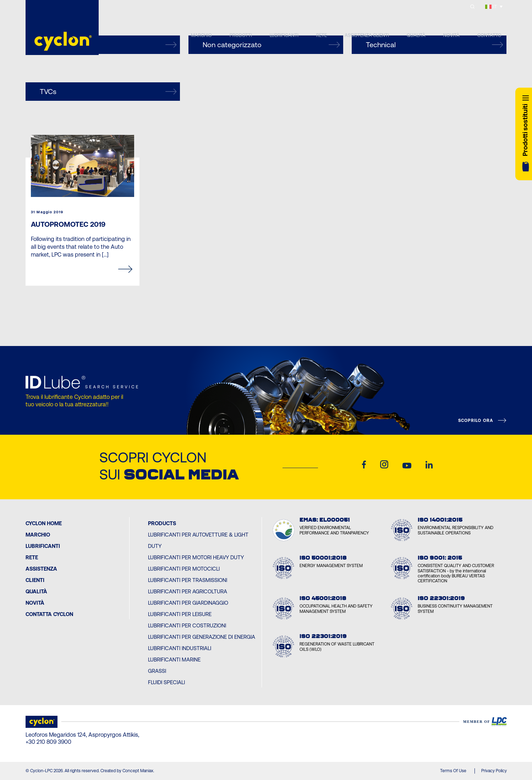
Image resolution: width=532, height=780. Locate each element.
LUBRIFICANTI (284, 35)
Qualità (36, 591)
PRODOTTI (241, 35)
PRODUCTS (162, 523)
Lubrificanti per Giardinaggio (188, 603)
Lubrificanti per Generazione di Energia (202, 637)
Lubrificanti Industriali (180, 648)
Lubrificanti (43, 546)
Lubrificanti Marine (174, 660)
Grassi (157, 671)
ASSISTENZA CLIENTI (367, 35)
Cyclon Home (44, 523)
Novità (35, 603)
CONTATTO (489, 35)
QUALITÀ (416, 35)
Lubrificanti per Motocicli (184, 569)
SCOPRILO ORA (476, 421)
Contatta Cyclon (49, 614)
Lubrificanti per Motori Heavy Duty (196, 557)
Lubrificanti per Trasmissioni (188, 580)
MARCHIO (201, 35)
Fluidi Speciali (166, 682)
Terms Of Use (453, 771)
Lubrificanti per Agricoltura (188, 591)
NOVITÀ (451, 35)
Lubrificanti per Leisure (180, 614)
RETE (322, 35)
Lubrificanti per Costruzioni (187, 625)
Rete (32, 557)
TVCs (108, 92)
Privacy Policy (494, 771)
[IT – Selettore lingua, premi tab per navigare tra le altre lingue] (494, 7)
